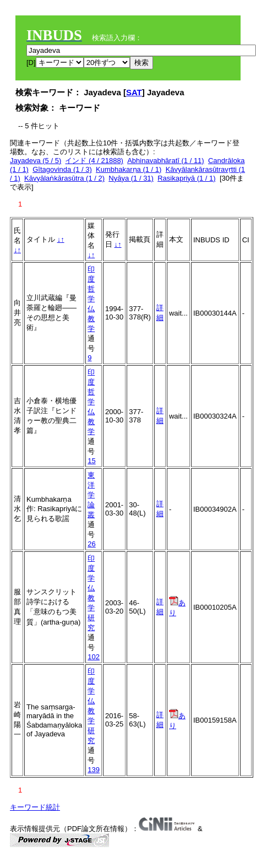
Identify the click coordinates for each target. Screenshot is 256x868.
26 (91, 544)
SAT (134, 92)
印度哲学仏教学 (91, 299)
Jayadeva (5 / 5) (36, 161)
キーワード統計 (35, 807)
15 (91, 461)
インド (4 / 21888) (94, 161)
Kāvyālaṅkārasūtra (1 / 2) (64, 178)
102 (94, 657)
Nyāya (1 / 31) (131, 178)
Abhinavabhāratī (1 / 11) (165, 161)
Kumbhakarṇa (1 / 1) (129, 169)
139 (94, 770)
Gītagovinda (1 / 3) (62, 169)
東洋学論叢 (91, 495)
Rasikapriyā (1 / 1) (186, 178)
